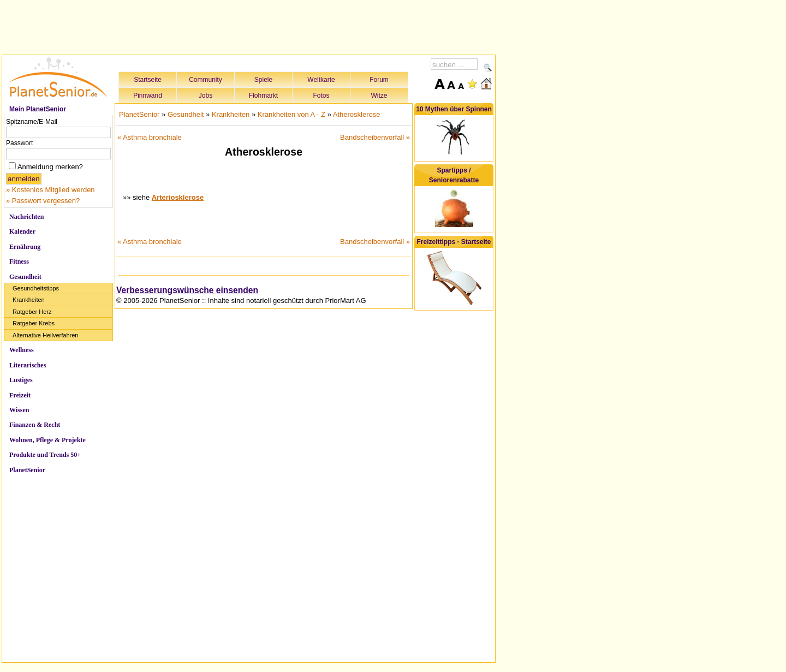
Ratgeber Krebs (34, 323)
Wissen (19, 410)
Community (206, 80)
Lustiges (21, 380)
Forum (379, 80)
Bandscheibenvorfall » (375, 137)
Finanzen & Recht (35, 425)
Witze (379, 96)
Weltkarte (321, 80)
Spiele (263, 80)
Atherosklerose (357, 114)
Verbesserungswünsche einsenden (187, 290)
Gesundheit (25, 277)
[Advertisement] (249, 26)
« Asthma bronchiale (150, 137)
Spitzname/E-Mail (32, 122)
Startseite (148, 80)
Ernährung (25, 247)
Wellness (22, 350)
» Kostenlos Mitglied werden (50, 190)
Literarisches (28, 365)
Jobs (206, 96)
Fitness (19, 261)
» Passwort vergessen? (43, 201)
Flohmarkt (263, 96)
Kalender (22, 231)
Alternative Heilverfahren (45, 335)
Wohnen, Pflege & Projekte (47, 440)
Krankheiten (29, 300)
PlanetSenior (27, 470)
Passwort (19, 143)
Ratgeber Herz (32, 312)
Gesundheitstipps (36, 288)
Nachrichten (26, 217)
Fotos (321, 96)
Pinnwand (148, 96)
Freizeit (20, 395)
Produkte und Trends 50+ (45, 455)
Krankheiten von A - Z (291, 114)
